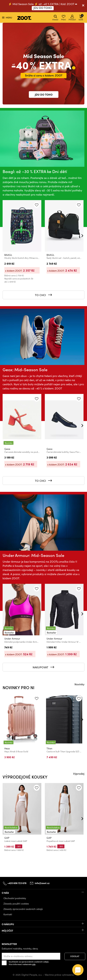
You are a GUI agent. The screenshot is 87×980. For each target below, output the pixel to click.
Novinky (79, 684)
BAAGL (8, 255)
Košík (81, 17)
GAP (7, 838)
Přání (63, 18)
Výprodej (79, 773)
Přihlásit (72, 18)
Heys (7, 748)
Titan (49, 748)
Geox (7, 449)
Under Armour (12, 639)
